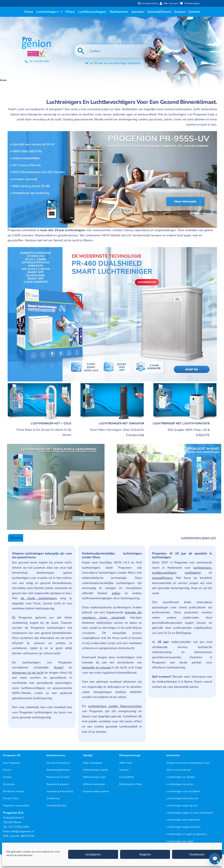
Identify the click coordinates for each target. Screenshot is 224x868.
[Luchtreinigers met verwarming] (39, 383)
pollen (116, 593)
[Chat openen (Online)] (215, 859)
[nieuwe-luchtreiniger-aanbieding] (112, 248)
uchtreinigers (203, 568)
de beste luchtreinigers (39, 598)
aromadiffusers (162, 578)
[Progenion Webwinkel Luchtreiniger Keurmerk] (36, 52)
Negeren (145, 854)
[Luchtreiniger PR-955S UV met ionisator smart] (112, 133)
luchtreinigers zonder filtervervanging (115, 706)
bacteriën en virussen (97, 667)
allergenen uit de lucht (28, 673)
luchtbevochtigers (164, 573)
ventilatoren (193, 573)
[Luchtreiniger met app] (185, 383)
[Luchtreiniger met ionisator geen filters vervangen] (112, 383)
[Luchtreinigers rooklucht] (169, 445)
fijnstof (59, 667)
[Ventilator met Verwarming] (56, 445)
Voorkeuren (197, 854)
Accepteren (93, 854)
